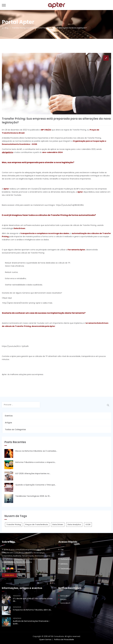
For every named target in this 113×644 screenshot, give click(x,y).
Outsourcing (66, 559)
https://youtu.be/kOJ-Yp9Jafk (15, 346)
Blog (5, 28)
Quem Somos (45, 639)
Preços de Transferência (37, 524)
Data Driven (58, 524)
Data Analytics (74, 524)
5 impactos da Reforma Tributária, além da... (32, 610)
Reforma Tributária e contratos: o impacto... (36, 462)
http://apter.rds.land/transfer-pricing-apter (22, 303)
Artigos (8, 423)
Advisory (64, 564)
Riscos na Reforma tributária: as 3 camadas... (36, 451)
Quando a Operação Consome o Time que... (36, 485)
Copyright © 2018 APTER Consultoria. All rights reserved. (57, 636)
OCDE (88, 524)
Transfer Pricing (14, 524)
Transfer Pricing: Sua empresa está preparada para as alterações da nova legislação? (49, 28)
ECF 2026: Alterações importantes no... (33, 474)
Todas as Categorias (15, 429)
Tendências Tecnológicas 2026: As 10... (33, 496)
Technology (66, 569)
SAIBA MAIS (9, 575)
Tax (62, 550)
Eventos (9, 416)
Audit (63, 554)
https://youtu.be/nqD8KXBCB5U (70, 205)
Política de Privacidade (64, 639)
